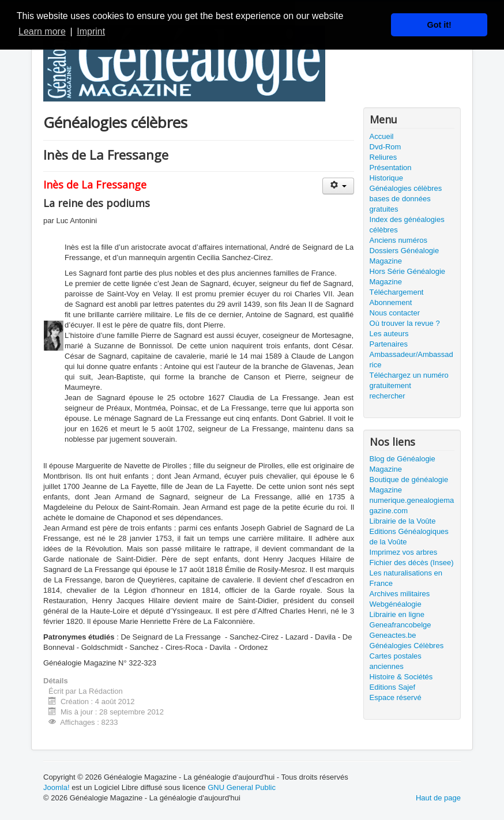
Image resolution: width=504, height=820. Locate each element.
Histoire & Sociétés (401, 677)
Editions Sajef (393, 687)
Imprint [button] (91, 31)
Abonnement (391, 302)
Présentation (391, 168)
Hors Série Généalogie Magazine (408, 277)
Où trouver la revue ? (405, 323)
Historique (387, 178)
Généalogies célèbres (406, 188)
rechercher (388, 396)
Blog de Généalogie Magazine (403, 464)
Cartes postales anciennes (396, 661)
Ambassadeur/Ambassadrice (411, 360)
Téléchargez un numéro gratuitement (409, 380)
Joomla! (57, 787)
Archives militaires (400, 594)
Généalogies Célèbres (407, 646)
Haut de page (438, 798)
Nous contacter (395, 313)
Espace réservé (396, 697)
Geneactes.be (393, 635)
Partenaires (389, 344)
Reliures (383, 157)
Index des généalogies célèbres (407, 225)
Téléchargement (397, 292)
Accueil (382, 136)
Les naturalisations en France (406, 578)
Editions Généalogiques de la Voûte (409, 537)
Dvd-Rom (385, 147)
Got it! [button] (439, 25)
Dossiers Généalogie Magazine (405, 256)
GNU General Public (242, 787)
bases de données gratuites (400, 204)
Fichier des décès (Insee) (412, 563)
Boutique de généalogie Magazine (409, 485)
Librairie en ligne (397, 614)
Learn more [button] (42, 31)
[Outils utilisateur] (338, 186)
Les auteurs (389, 334)
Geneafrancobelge (400, 625)
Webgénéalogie (396, 604)
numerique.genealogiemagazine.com (412, 505)
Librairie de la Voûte (403, 521)
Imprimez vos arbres (404, 552)
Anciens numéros (398, 240)
